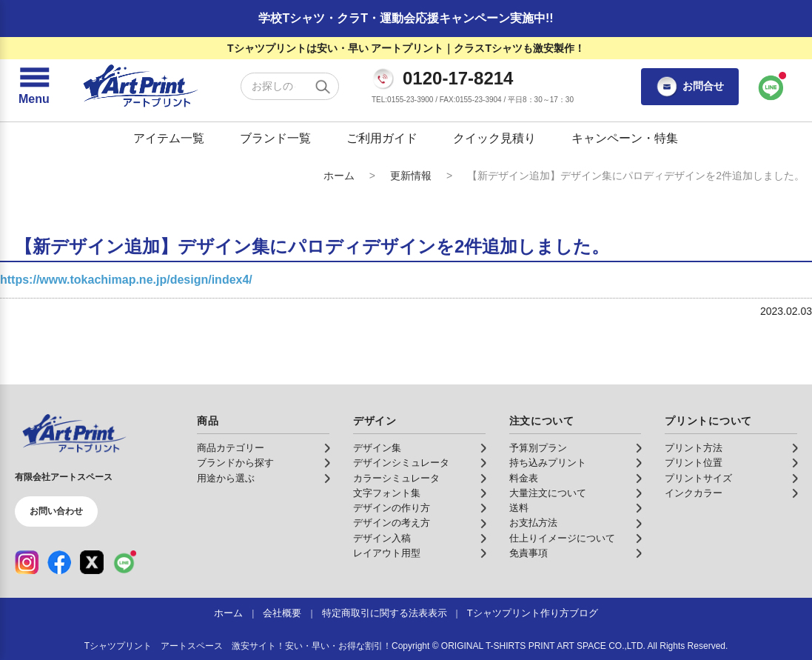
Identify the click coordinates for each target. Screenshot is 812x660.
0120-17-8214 (458, 79)
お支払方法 (533, 523)
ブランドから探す (235, 463)
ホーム (339, 176)
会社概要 (282, 613)
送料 (519, 508)
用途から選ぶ (226, 479)
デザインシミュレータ (401, 463)
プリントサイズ (698, 479)
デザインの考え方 (392, 523)
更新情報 (411, 176)
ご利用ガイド (382, 138)
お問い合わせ (56, 511)
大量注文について (548, 493)
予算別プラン (538, 448)
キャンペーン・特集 (625, 138)
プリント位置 (694, 463)
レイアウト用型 (387, 553)
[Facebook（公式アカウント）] (59, 562)
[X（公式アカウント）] (92, 562)
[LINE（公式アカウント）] (124, 562)
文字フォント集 (387, 493)
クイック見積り (494, 138)
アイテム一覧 (169, 138)
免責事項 (529, 553)
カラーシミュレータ (396, 479)
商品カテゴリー (231, 448)
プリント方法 (694, 448)
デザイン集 (377, 448)
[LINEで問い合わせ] (771, 87)
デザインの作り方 (392, 508)
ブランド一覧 (275, 138)
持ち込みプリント (548, 463)
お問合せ (690, 87)
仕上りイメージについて (562, 539)
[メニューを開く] (34, 87)
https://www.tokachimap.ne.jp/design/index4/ (126, 280)
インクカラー (694, 493)
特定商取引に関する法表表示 (385, 613)
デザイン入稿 (382, 539)
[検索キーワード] (290, 86)
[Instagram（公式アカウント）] (27, 562)
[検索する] (323, 87)
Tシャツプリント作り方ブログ (533, 613)
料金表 (524, 479)
